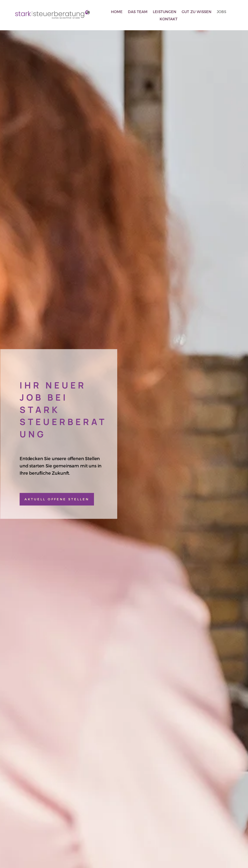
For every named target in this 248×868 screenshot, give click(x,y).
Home (117, 12)
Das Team (138, 12)
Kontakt (169, 19)
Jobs (221, 12)
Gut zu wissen (197, 12)
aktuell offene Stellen (57, 499)
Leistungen (165, 12)
